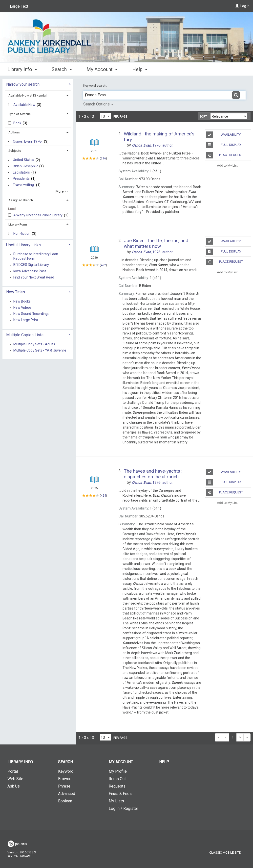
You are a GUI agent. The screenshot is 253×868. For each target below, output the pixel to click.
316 (103, 158)
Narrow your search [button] (23, 84)
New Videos (22, 307)
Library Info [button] (22, 69)
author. (153, 145)
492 (103, 265)
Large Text (19, 6)
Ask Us (14, 786)
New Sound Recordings (31, 314)
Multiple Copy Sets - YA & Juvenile (40, 350)
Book (18, 123)
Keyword (66, 771)
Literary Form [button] (18, 224)
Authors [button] (14, 132)
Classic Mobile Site (225, 853)
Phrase (64, 786)
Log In (245, 6)
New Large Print (26, 320)
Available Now (25, 105)
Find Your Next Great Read (34, 277)
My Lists (116, 801)
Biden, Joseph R (25, 166)
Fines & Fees (120, 794)
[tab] (38, 84)
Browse (65, 779)
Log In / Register (123, 808)
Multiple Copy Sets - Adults (34, 344)
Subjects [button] (15, 151)
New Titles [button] (16, 292)
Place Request (225, 155)
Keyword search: (95, 86)
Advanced (67, 794)
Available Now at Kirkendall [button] (28, 95)
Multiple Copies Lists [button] (25, 335)
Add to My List (227, 166)
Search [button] (62, 69)
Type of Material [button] (20, 114)
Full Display (224, 145)
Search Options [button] (98, 104)
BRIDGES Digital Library (31, 265)
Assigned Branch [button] (21, 200)
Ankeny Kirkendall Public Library (38, 215)
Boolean (65, 801)
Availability (223, 135)
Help (164, 762)
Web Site (15, 779)
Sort (203, 117)
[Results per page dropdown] (106, 116)
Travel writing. (24, 185)
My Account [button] (102, 69)
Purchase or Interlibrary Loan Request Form (36, 256)
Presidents (21, 179)
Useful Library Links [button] (23, 245)
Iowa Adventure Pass (30, 271)
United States (23, 160)
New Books (22, 301)
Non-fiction (22, 233)
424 (103, 496)
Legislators (21, 172)
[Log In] (237, 6)
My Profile (118, 771)
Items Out (117, 779)
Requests (117, 786)
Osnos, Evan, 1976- (28, 141)
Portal (13, 771)
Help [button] (140, 69)
